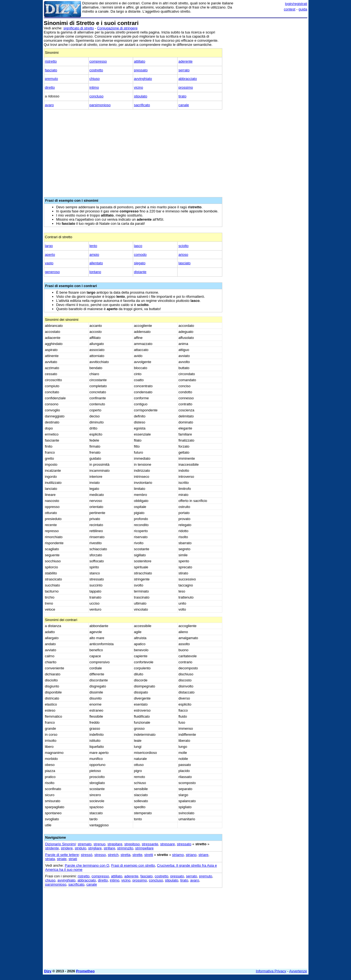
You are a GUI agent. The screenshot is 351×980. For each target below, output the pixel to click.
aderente (185, 61)
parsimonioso (100, 105)
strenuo (99, 844)
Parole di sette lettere (62, 855)
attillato (140, 61)
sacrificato (142, 105)
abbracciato (188, 79)
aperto (50, 255)
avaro (50, 105)
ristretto (51, 61)
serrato (184, 70)
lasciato (184, 263)
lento (93, 246)
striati (73, 859)
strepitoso (132, 844)
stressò (87, 855)
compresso (98, 61)
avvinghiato (143, 79)
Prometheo (85, 971)
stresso (100, 855)
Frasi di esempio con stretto (133, 865)
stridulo (80, 848)
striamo (178, 855)
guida (303, 9)
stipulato (141, 96)
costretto (96, 70)
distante (140, 272)
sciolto (183, 246)
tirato (182, 96)
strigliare (95, 848)
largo (49, 246)
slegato (140, 263)
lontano (95, 272)
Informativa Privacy (271, 971)
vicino (138, 87)
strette (137, 855)
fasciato (51, 70)
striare (203, 855)
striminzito (125, 848)
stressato (184, 844)
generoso (52, 272)
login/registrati (296, 4)
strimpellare (144, 848)
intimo (94, 87)
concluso (96, 96)
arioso (183, 255)
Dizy (48, 971)
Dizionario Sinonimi (61, 844)
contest (290, 9)
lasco (138, 246)
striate (62, 859)
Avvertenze (298, 971)
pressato (141, 70)
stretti (149, 855)
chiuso (95, 79)
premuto (52, 79)
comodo (140, 255)
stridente (52, 848)
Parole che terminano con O (87, 865)
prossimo (186, 87)
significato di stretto (79, 28)
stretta (125, 855)
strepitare (115, 844)
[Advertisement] (266, 102)
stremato (85, 844)
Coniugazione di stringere (117, 28)
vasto (49, 263)
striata (50, 859)
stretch (113, 855)
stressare (168, 844)
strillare (109, 848)
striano (191, 855)
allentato (96, 263)
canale (184, 105)
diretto (50, 87)
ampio (94, 255)
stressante (150, 844)
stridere (67, 848)
